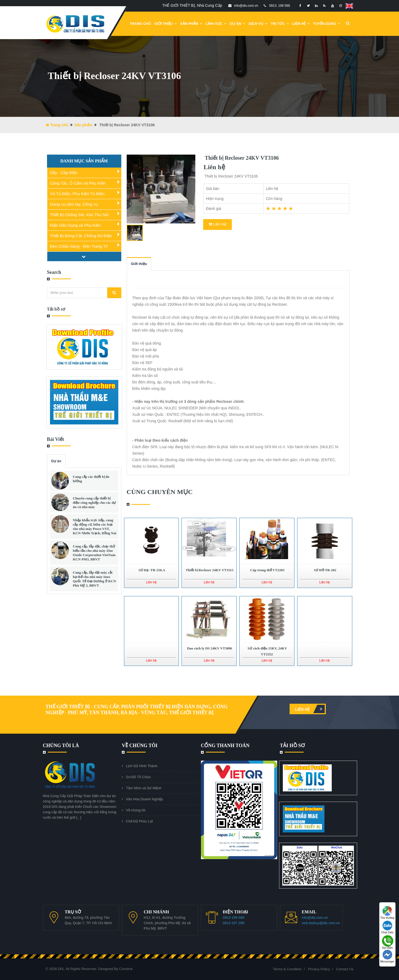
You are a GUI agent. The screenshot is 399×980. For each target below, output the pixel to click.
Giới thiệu (139, 264)
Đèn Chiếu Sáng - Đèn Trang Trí (79, 246)
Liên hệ (310, 709)
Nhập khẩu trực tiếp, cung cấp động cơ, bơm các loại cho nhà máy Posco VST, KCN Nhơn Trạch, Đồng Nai (95, 527)
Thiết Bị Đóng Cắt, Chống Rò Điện (81, 236)
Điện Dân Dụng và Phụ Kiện (75, 225)
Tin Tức (280, 24)
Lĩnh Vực (216, 24)
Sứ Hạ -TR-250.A (151, 570)
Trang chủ (141, 24)
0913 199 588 (234, 918)
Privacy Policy (319, 969)
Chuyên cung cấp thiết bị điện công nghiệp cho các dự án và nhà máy (95, 503)
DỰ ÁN (238, 24)
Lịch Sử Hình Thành (142, 766)
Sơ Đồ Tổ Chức (138, 777)
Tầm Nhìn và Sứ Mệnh (144, 788)
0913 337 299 (234, 923)
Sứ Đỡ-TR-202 (324, 570)
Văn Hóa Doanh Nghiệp (144, 799)
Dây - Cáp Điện (64, 173)
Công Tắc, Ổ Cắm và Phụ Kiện (78, 183)
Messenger (387, 956)
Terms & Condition (287, 969)
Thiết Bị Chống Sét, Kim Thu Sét (79, 215)
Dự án (56, 461)
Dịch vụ (258, 24)
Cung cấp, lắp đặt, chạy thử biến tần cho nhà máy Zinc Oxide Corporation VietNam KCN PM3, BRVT (94, 553)
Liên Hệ (301, 24)
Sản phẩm (191, 24)
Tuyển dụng (327, 24)
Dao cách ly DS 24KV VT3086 (209, 648)
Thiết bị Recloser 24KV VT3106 (241, 158)
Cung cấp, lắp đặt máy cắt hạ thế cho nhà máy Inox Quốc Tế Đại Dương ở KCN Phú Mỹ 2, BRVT (95, 579)
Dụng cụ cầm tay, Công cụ (74, 204)
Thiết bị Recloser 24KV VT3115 (209, 570)
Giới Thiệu (166, 24)
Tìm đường (387, 913)
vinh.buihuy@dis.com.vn (321, 923)
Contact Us (345, 969)
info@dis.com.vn (315, 918)
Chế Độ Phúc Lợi (139, 821)
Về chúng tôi (136, 810)
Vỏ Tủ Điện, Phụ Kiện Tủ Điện (77, 194)
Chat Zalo (387, 927)
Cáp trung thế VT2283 (267, 570)
